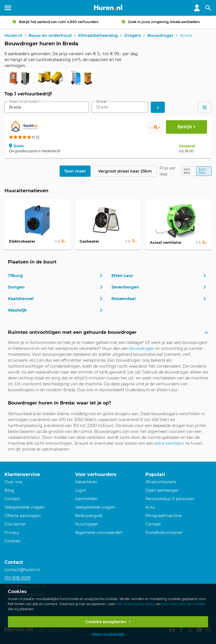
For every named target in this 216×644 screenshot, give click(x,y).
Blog (9, 490)
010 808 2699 (18, 578)
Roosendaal (123, 299)
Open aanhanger (162, 490)
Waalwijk (17, 310)
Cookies (12, 541)
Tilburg (15, 276)
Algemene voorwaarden (99, 533)
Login (81, 490)
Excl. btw (202, 171)
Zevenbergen (125, 287)
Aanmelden (86, 499)
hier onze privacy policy (136, 604)
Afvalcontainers (161, 482)
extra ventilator (169, 443)
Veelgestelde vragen (24, 507)
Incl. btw (187, 171)
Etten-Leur (122, 276)
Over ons (13, 482)
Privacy (12, 533)
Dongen (16, 287)
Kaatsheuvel (21, 299)
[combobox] (47, 107)
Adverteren (86, 482)
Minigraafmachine (164, 516)
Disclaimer (15, 524)
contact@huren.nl (22, 570)
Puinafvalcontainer (164, 533)
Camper (153, 524)
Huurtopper (87, 524)
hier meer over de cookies (183, 604)
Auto (150, 507)
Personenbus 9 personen (170, 499)
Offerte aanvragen (22, 516)
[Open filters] (205, 107)
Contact (12, 499)
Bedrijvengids (89, 516)
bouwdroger (142, 348)
